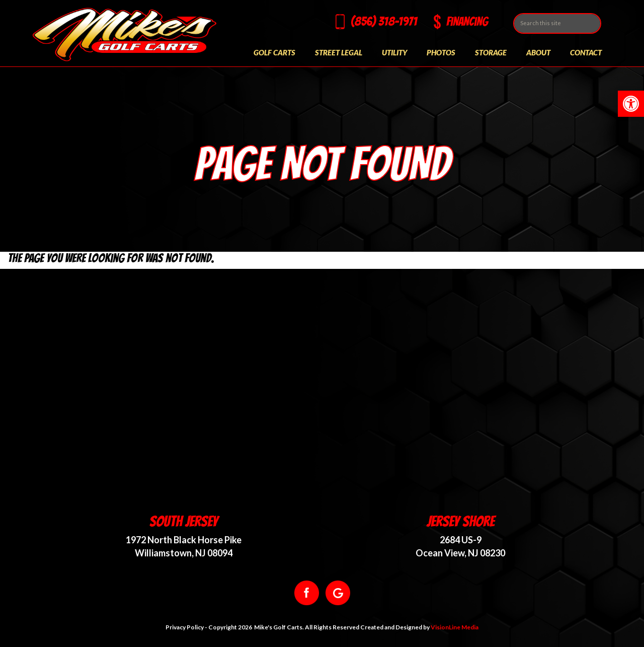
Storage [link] (491, 52)
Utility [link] (394, 52)
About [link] (538, 52)
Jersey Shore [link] (461, 521)
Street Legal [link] (339, 52)
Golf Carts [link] (274, 52)
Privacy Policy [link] (185, 627)
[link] (631, 104)
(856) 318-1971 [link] (384, 21)
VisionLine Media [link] (455, 627)
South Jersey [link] (184, 521)
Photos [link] (441, 52)
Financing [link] (467, 21)
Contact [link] (586, 52)
